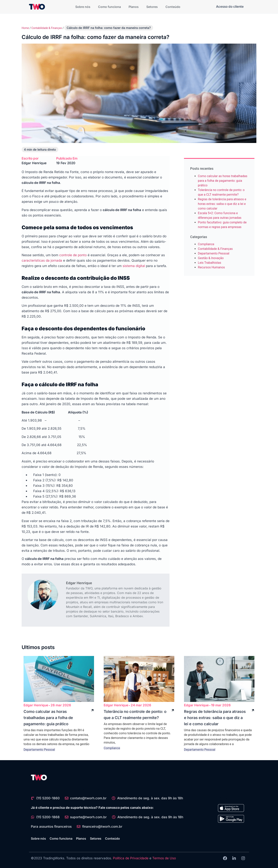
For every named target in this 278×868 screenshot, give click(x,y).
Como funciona (109, 7)
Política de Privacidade (131, 858)
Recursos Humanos (211, 267)
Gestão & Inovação (211, 258)
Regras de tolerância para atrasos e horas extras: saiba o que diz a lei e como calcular (222, 204)
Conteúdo (173, 7)
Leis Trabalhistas (209, 263)
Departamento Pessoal (214, 253)
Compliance (206, 244)
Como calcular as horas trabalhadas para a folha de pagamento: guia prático (223, 181)
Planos (134, 7)
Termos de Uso (164, 858)
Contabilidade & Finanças (47, 28)
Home (25, 28)
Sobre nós (83, 7)
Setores (152, 7)
